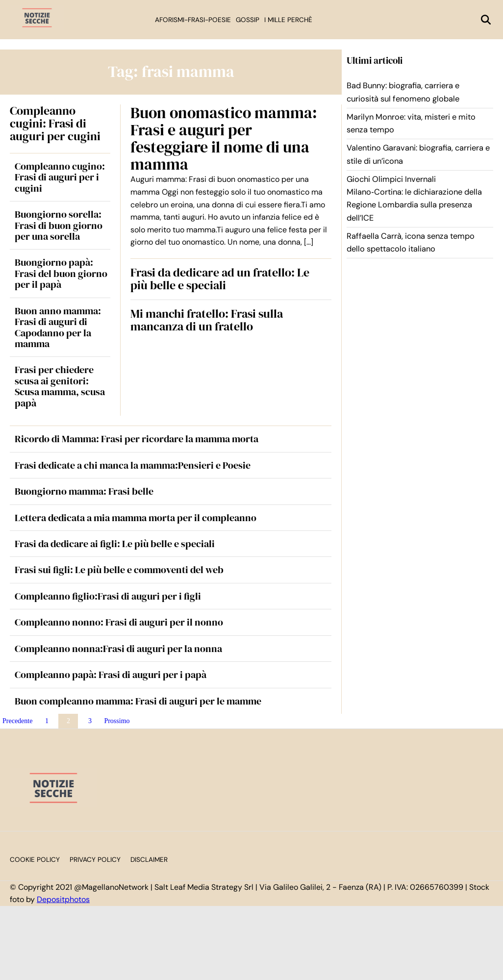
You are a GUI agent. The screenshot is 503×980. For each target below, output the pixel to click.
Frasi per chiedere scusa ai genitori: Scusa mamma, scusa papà (60, 386)
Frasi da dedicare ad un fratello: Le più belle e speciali (220, 279)
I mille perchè (288, 20)
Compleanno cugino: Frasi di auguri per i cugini (60, 177)
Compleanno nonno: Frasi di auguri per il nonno (119, 622)
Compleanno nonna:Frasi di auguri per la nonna (118, 649)
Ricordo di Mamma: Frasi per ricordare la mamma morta (137, 439)
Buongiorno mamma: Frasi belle (84, 491)
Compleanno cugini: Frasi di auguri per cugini (55, 124)
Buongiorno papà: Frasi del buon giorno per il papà (61, 273)
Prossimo (117, 721)
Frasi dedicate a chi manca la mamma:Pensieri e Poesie (133, 465)
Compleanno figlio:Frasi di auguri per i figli (108, 596)
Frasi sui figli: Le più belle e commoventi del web (119, 570)
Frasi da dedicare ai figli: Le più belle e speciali (115, 544)
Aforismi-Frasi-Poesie (193, 20)
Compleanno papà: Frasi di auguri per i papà (111, 675)
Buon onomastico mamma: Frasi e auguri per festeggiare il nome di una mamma (224, 139)
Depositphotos (63, 899)
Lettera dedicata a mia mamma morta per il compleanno (136, 518)
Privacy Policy (95, 860)
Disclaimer (149, 860)
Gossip (248, 20)
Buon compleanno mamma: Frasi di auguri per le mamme (138, 701)
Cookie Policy (35, 860)
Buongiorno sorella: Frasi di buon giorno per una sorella (59, 225)
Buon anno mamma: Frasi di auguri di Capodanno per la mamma (58, 327)
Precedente (17, 721)
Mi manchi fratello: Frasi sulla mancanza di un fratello (207, 320)
